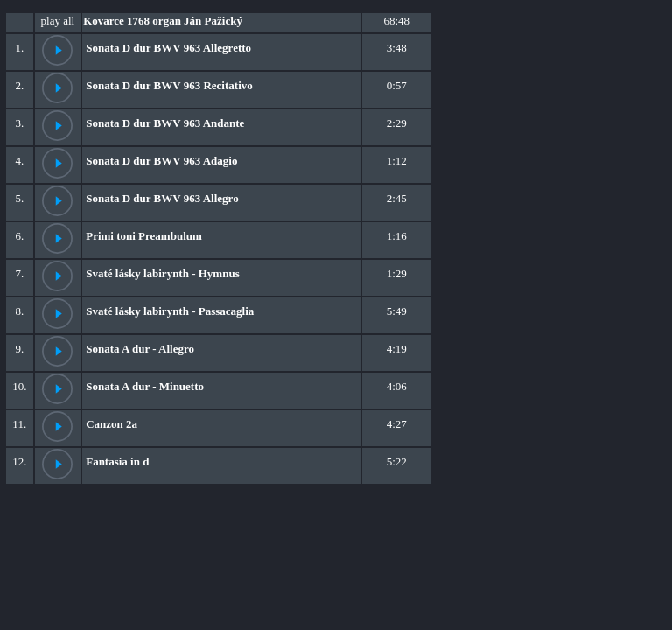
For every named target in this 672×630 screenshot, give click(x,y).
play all (58, 21)
